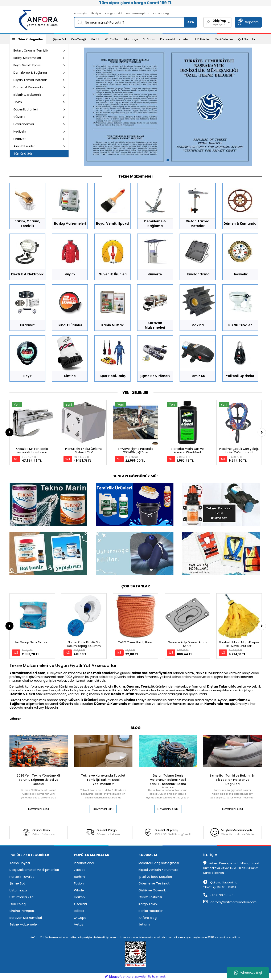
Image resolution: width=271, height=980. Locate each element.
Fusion (79, 883)
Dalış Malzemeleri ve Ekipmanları (34, 870)
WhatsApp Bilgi (248, 973)
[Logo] (39, 20)
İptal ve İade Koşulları (155, 877)
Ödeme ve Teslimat (154, 883)
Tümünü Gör (23, 154)
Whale (79, 890)
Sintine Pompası (22, 911)
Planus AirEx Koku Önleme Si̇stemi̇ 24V (84, 451)
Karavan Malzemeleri (175, 39)
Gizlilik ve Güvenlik (152, 890)
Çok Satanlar (247, 39)
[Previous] (9, 432)
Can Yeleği (78, 39)
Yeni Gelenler (224, 39)
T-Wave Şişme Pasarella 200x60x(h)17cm (135, 451)
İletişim (96, 13)
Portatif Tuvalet (22, 877)
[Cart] (248, 22)
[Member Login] (217, 22)
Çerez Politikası (150, 897)
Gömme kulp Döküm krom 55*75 (187, 644)
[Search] (135, 22)
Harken (79, 897)
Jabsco (80, 870)
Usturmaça (130, 39)
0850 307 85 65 (219, 895)
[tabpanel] (168, 107)
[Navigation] (28, 39)
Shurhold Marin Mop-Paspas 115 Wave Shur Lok (239, 644)
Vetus (79, 924)
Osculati (80, 904)
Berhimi (80, 877)
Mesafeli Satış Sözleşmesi (159, 863)
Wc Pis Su (111, 39)
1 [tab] (168, 160)
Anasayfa (81, 13)
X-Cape (80, 918)
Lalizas (79, 911)
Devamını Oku (38, 809)
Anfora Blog (161, 13)
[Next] (262, 432)
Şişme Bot (59, 39)
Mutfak (95, 39)
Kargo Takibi (114, 13)
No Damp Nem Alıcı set (32, 642)
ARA (191, 22)
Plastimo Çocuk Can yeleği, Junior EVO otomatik (239, 451)
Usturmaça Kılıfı (21, 897)
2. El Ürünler (202, 39)
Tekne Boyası (20, 863)
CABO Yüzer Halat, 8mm (135, 642)
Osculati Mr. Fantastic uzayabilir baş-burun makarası (32, 452)
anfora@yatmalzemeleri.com (230, 902)
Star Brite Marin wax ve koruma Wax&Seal (187, 451)
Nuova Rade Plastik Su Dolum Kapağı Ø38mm (84, 644)
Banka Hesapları (137, 13)
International (84, 863)
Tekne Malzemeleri (24, 924)
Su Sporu (149, 39)
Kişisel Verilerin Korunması (158, 870)
